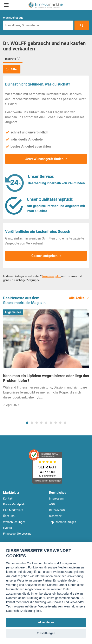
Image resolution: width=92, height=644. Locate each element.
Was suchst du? (13, 18)
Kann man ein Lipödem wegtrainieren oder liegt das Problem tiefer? (46, 378)
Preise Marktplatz (14, 504)
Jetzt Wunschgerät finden (44, 159)
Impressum (56, 499)
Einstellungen (46, 633)
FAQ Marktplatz (13, 510)
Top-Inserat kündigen (63, 522)
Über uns (9, 516)
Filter (12, 69)
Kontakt (8, 499)
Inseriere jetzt (51, 276)
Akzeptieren (46, 622)
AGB (52, 504)
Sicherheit (55, 516)
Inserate (13, 59)
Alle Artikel (77, 298)
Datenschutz (57, 510)
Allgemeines (13, 312)
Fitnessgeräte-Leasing (17, 534)
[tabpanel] (46, 360)
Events (7, 528)
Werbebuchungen (14, 522)
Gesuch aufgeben (44, 256)
